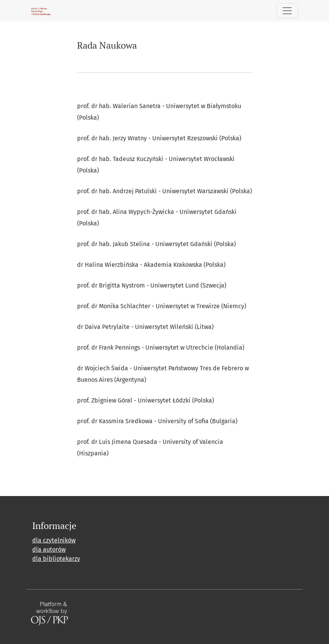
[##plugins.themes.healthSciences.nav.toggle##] (287, 11)
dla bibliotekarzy (56, 559)
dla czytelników (54, 540)
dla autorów (49, 550)
